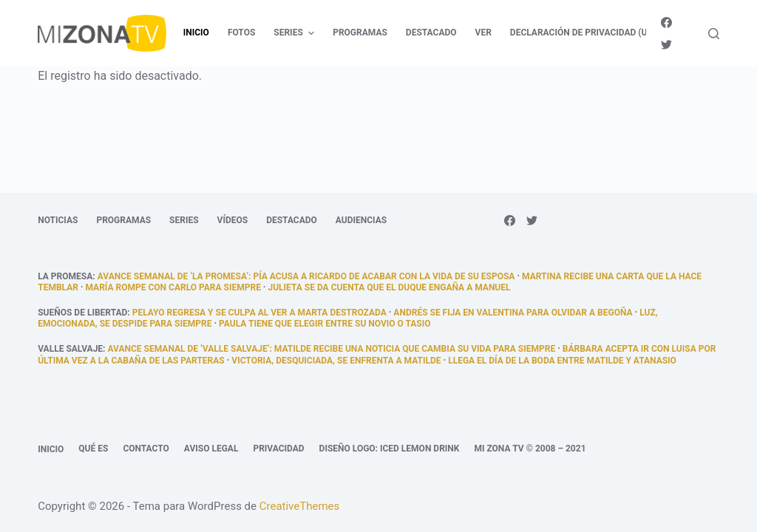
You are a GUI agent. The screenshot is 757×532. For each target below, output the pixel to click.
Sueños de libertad (82, 313)
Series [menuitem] (296, 33)
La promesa (65, 276)
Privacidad (278, 449)
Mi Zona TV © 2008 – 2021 (530, 449)
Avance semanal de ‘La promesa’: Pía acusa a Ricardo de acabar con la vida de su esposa (306, 276)
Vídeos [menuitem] (233, 220)
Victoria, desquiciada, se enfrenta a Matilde (336, 361)
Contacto (146, 449)
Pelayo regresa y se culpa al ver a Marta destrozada (259, 313)
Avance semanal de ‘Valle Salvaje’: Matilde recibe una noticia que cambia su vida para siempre (331, 349)
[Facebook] (666, 23)
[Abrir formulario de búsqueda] (714, 34)
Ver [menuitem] (483, 33)
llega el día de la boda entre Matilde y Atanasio (562, 361)
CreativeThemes (300, 506)
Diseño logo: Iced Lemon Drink (390, 449)
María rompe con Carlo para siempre (173, 287)
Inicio (51, 449)
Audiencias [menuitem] (361, 220)
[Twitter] (666, 45)
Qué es (93, 449)
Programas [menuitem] (360, 33)
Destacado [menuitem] (431, 33)
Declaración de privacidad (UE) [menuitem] (583, 33)
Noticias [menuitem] (58, 220)
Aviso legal (211, 449)
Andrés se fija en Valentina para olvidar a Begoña (513, 313)
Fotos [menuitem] (241, 33)
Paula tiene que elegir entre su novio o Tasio (325, 324)
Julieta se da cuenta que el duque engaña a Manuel (389, 287)
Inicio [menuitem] (196, 33)
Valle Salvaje (70, 349)
